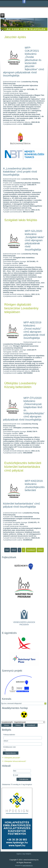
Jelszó (6, 741)
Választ (18, 725)
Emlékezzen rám (10, 747)
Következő (31, 725)
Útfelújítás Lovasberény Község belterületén (20, 385)
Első (7, 550)
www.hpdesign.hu (28, 865)
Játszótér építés (15, 37)
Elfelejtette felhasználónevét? (15, 761)
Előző (14, 550)
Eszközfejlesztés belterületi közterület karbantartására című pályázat (23, 467)
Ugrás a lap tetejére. (24, 854)
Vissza (6, 725)
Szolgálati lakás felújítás (21, 220)
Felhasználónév (9, 735)
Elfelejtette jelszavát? (12, 758)
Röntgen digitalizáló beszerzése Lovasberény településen (21, 308)
